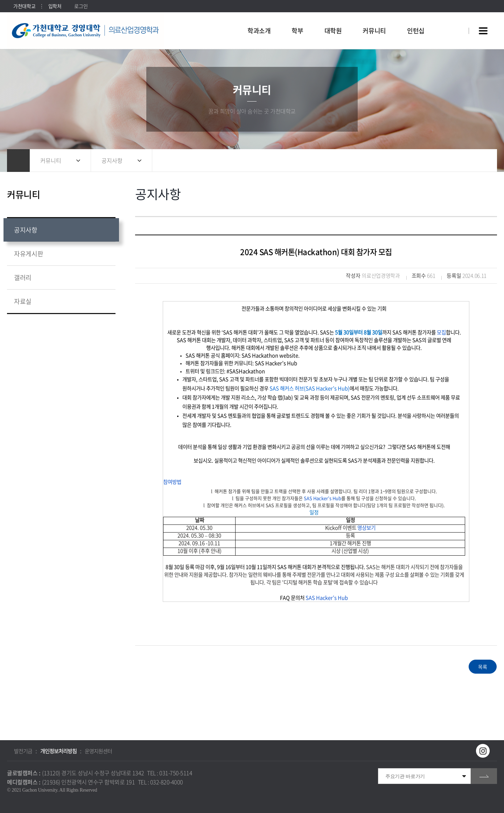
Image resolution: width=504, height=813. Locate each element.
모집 (441, 332)
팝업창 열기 (454, 18)
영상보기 (366, 528)
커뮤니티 (51, 160)
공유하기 (453, 161)
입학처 (55, 6)
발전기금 (23, 751)
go (484, 776)
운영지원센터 (98, 751)
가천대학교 (24, 6)
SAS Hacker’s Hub (323, 498)
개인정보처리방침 (58, 751)
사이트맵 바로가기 (483, 31)
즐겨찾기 (467, 161)
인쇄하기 (481, 161)
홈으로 (18, 161)
